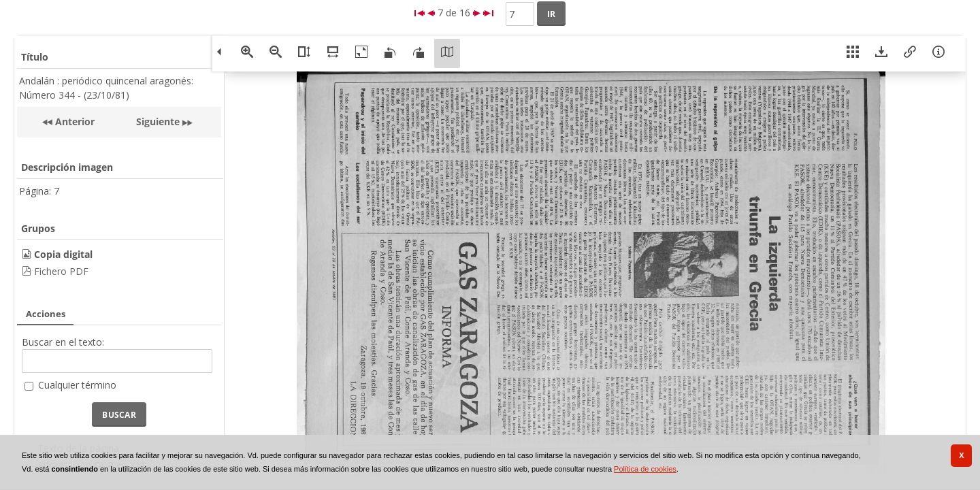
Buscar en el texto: (63, 342)
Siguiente (158, 121)
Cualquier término (77, 385)
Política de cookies (645, 469)
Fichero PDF (61, 271)
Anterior (73, 121)
